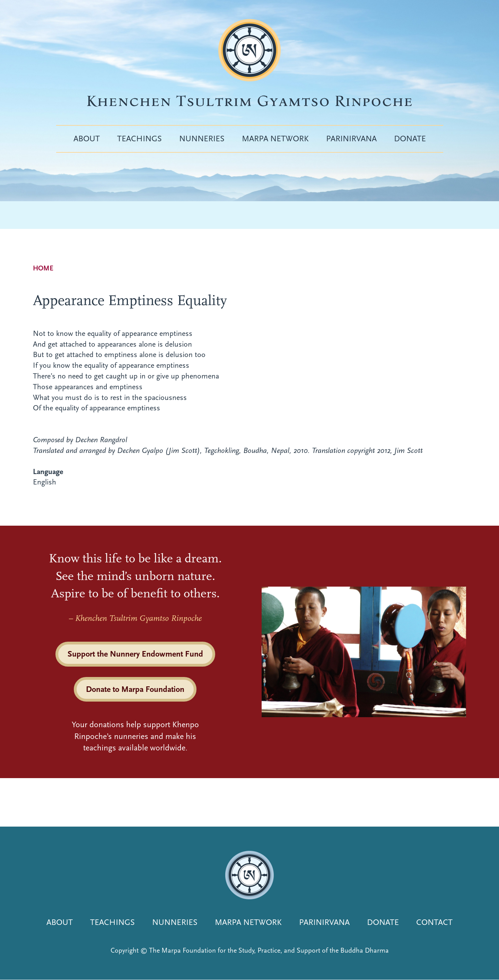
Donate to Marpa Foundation (135, 689)
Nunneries (202, 139)
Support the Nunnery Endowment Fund (135, 654)
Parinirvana (351, 139)
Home (43, 268)
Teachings (139, 139)
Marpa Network (275, 139)
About (87, 139)
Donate (410, 139)
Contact (434, 922)
